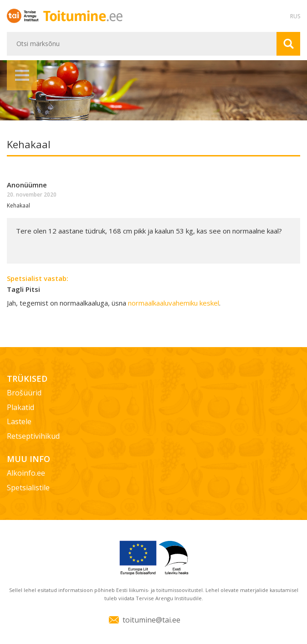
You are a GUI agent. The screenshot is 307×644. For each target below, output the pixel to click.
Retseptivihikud (33, 436)
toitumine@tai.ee (151, 620)
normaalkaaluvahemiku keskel (174, 303)
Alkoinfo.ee (26, 473)
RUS (295, 16)
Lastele (19, 421)
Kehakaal (18, 205)
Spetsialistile (28, 488)
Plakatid (20, 407)
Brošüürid (24, 393)
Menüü (22, 75)
